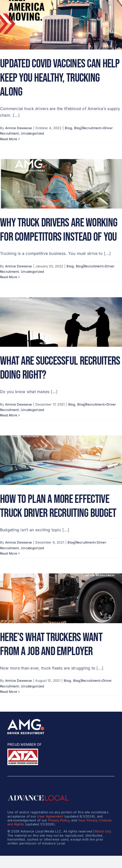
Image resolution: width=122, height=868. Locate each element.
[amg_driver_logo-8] (26, 721)
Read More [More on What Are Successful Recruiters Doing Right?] (9, 415)
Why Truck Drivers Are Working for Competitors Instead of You (59, 230)
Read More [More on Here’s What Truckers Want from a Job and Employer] (9, 692)
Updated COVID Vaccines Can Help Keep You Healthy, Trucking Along (60, 78)
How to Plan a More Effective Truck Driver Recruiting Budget (58, 506)
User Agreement (50, 816)
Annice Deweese (19, 128)
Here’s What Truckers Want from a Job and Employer (51, 645)
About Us (102, 831)
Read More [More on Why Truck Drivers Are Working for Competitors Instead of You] (9, 277)
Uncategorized (32, 133)
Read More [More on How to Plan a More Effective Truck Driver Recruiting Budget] (9, 553)
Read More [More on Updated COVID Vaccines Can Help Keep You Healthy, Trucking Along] (9, 139)
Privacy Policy (59, 820)
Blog (68, 128)
